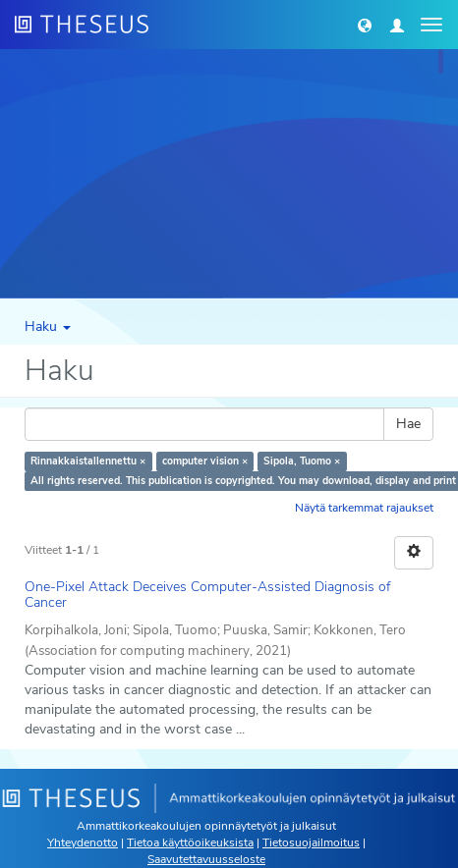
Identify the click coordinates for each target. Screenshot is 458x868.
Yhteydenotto (83, 842)
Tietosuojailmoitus (311, 842)
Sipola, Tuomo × (302, 461)
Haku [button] (48, 326)
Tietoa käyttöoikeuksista (190, 842)
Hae (408, 424)
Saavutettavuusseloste (206, 859)
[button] (365, 25)
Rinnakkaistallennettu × (88, 461)
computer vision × (205, 461)
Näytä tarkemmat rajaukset (364, 508)
